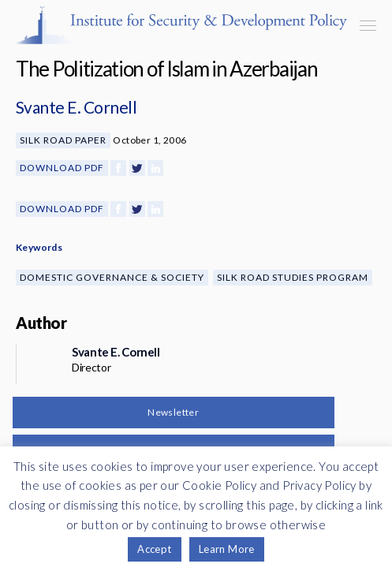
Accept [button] (154, 549)
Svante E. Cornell (76, 107)
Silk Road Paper (63, 140)
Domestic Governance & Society (112, 277)
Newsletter (173, 412)
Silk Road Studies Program (293, 277)
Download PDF (62, 168)
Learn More (227, 549)
